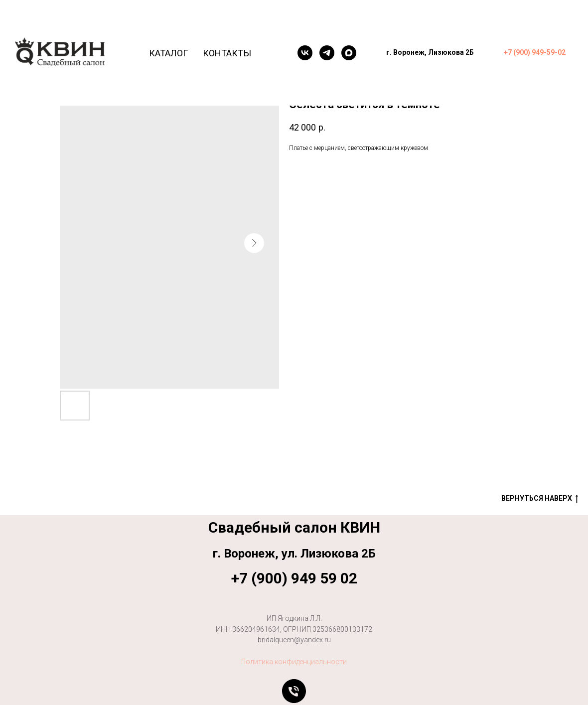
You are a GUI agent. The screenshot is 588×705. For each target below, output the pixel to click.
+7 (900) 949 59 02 (294, 578)
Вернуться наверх (540, 499)
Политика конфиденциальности (294, 662)
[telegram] (327, 53)
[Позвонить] (294, 691)
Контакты (227, 53)
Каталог (168, 53)
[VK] (305, 53)
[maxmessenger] (349, 53)
